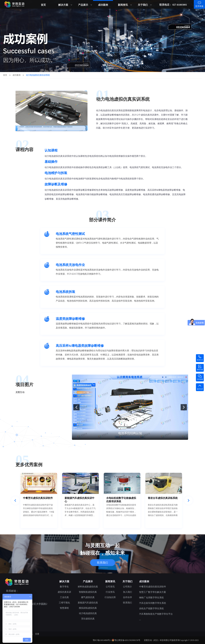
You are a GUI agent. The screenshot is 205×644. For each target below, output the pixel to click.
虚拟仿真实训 (64, 592)
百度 (37, 634)
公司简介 (127, 587)
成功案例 (103, 5)
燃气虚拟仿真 (88, 597)
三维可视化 (64, 603)
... (140, 619)
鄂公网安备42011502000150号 (127, 640)
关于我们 (143, 5)
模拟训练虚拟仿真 (88, 608)
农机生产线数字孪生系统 (151, 608)
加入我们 (127, 592)
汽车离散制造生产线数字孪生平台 (156, 614)
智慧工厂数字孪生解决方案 (153, 592)
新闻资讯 (123, 5)
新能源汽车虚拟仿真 (88, 603)
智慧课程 (64, 608)
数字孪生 (64, 587)
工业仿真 (64, 597)
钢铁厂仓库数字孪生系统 (151, 598)
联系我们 (102, 563)
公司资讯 (110, 587)
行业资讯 (110, 592)
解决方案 (63, 5)
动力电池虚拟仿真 (88, 613)
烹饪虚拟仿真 (88, 619)
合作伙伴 (127, 597)
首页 (43, 5)
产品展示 (83, 5)
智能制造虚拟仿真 (88, 592)
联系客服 (199, 6)
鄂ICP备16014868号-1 (102, 640)
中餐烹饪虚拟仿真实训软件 (153, 587)
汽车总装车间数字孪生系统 (153, 603)
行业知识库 (110, 597)
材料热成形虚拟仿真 (88, 587)
